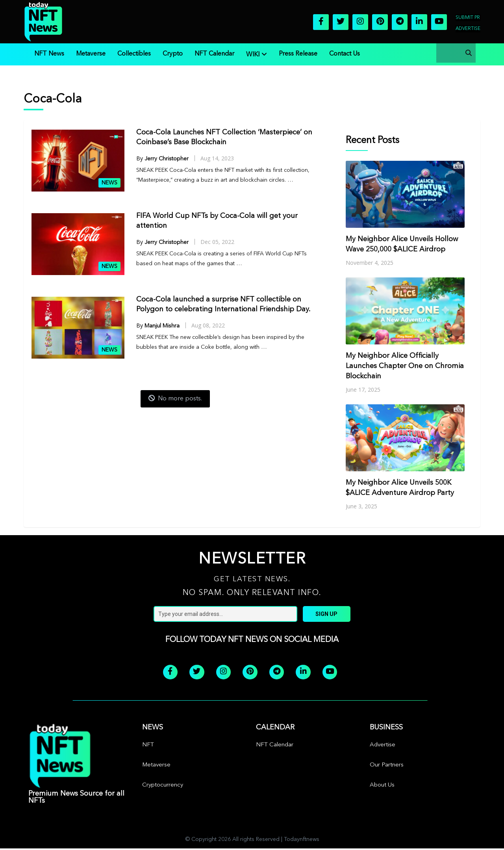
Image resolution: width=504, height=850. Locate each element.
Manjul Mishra (162, 326)
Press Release (298, 54)
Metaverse (91, 54)
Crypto (173, 54)
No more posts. (175, 398)
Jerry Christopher (167, 159)
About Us (382, 787)
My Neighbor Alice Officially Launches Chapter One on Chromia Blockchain (405, 366)
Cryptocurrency (163, 787)
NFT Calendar (214, 54)
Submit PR (468, 18)
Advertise (468, 29)
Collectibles (134, 54)
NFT (148, 747)
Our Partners (387, 767)
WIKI (253, 55)
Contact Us (345, 54)
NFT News (49, 54)
